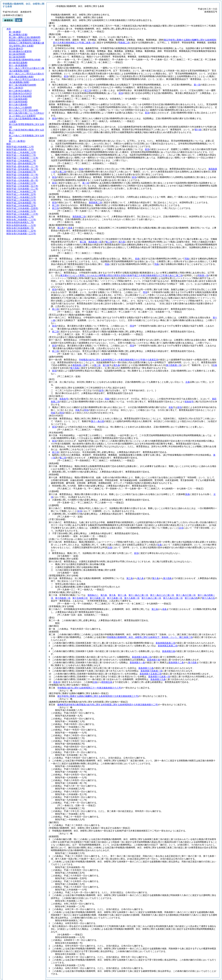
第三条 (61, 228)
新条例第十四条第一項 (151, 671)
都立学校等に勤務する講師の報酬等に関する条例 (98, 696)
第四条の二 (93, 595)
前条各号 (64, 399)
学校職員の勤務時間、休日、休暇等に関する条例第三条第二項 (150, 637)
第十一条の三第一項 (186, 595)
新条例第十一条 (137, 662)
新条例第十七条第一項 (159, 677)
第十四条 (167, 578)
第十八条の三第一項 (173, 598)
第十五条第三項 (80, 598)
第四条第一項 (95, 242)
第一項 (197, 85)
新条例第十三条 (146, 668)
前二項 (55, 205)
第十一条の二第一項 (138, 595)
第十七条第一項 (115, 598)
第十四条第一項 (63, 598)
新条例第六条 (169, 651)
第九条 (117, 365)
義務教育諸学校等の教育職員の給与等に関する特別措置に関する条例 (108, 705)
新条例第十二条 (176, 662)
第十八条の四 (191, 598)
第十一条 (122, 595)
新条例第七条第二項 (142, 657)
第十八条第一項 (132, 598)
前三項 (88, 90)
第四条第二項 (95, 202)
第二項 (63, 172)
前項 (66, 76)
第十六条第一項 (97, 598)
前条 (81, 169)
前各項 (57, 682)
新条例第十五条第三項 (150, 674)
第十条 (198, 130)
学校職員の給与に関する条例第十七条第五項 (118, 360)
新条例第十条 (154, 660)
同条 (187, 259)
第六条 (122, 242)
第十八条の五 (208, 598)
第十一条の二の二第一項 (162, 595)
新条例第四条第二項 (165, 643)
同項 (145, 292)
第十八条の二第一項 (151, 598)
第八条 (140, 578)
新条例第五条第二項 (168, 646)
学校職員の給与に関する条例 (89, 688)
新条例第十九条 (158, 679)
